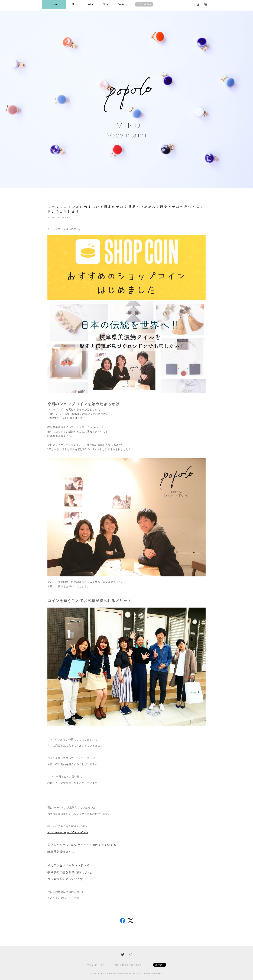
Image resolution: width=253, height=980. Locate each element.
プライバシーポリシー (98, 965)
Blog (105, 4)
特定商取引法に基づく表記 (129, 965)
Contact (122, 4)
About (75, 4)
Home (54, 4)
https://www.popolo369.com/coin (68, 832)
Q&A (91, 4)
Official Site (144, 4)
